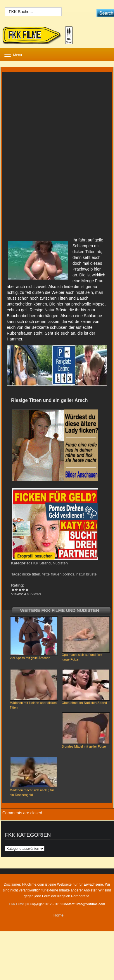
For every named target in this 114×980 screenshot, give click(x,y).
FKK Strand (41, 563)
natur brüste (86, 574)
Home (59, 915)
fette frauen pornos (58, 574)
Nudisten (60, 563)
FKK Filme (16, 904)
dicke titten (31, 574)
